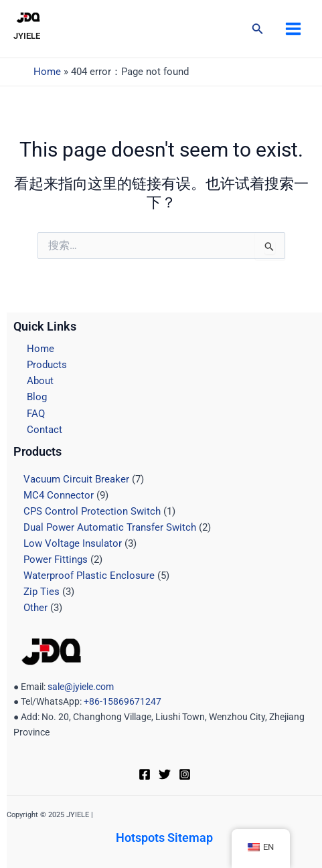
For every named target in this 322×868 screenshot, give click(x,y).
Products (47, 365)
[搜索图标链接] (258, 30)
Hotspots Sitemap (164, 838)
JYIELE (27, 36)
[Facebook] (145, 774)
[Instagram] (185, 774)
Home (47, 72)
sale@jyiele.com (81, 687)
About (40, 381)
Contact (45, 430)
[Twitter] (165, 774)
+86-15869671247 (122, 701)
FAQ (36, 414)
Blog (37, 397)
